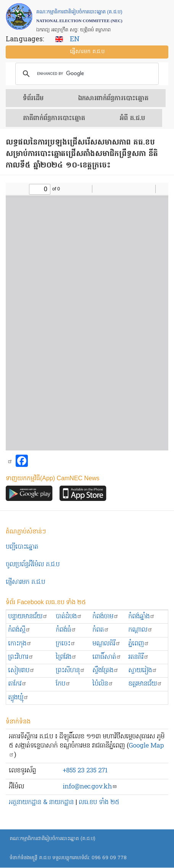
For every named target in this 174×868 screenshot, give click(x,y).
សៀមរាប (21, 671)
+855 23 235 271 (85, 771)
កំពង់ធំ (66, 630)
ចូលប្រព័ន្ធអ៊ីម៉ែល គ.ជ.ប (33, 565)
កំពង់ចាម (106, 617)
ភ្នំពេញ (139, 644)
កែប (63, 684)
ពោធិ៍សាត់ (107, 657)
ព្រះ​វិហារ (21, 657)
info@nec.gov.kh (90, 787)
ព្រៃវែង (66, 657)
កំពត (101, 630)
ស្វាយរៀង (143, 671)
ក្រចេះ (66, 644)
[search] (86, 74)
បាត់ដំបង (69, 617)
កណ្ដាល (140, 630)
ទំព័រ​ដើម (33, 99)
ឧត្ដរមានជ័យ (145, 684)
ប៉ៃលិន (103, 684)
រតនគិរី (139, 657)
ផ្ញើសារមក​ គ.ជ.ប (25, 582)
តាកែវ (17, 684)
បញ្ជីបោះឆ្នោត (22, 547)
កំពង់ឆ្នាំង (142, 617)
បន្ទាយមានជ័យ (28, 617)
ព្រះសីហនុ (70, 671)
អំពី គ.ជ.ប (132, 119)
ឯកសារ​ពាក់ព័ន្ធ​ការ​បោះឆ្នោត (113, 99)
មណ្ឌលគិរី (106, 644)
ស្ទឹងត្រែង (106, 671)
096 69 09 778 (109, 858)
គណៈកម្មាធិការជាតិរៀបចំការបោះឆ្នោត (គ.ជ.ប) (52, 839)
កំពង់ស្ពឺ (19, 630)
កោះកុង (20, 644)
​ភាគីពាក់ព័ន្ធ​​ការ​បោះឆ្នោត (54, 119)
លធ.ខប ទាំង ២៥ (99, 802)
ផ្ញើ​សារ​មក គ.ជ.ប (87, 52)
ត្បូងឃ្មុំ (18, 698)
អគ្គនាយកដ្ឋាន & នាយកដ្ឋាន (41, 802)
